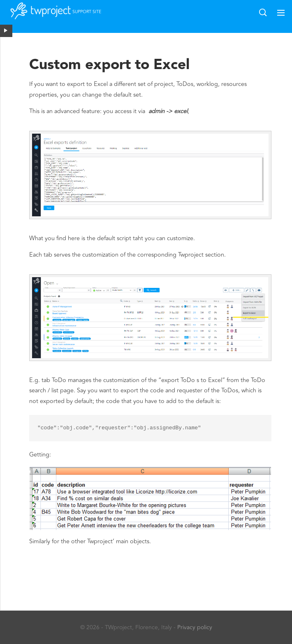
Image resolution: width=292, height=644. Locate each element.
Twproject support (45, 15)
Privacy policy (195, 627)
